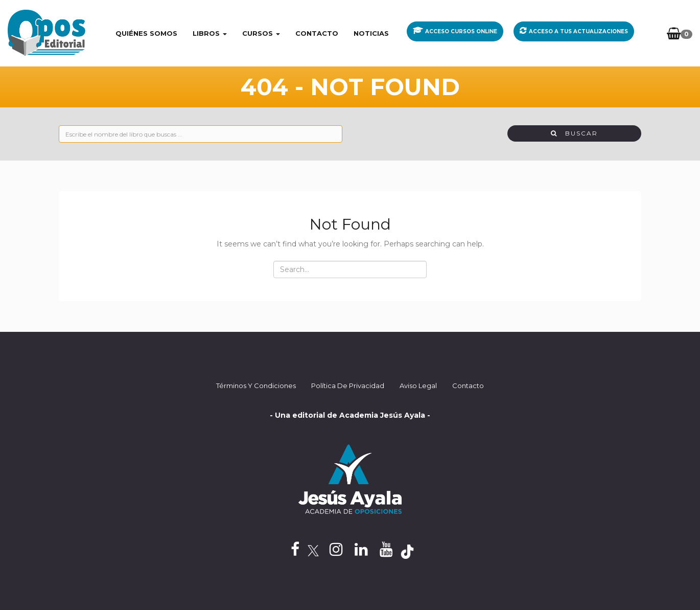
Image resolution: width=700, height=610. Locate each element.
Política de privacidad (348, 386)
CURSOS (261, 33)
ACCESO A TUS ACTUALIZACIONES (578, 31)
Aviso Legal (418, 386)
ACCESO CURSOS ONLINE (461, 31)
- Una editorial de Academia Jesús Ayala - (350, 415)
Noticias (371, 33)
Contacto (317, 33)
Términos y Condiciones (256, 386)
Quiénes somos (146, 33)
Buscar (574, 133)
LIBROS (210, 33)
